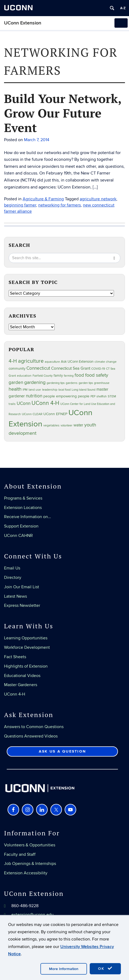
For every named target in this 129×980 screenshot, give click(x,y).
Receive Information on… (27, 517)
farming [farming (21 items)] (69, 376)
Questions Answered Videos (31, 736)
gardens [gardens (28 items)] (72, 383)
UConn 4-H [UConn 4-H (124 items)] (45, 403)
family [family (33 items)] (58, 376)
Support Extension (21, 526)
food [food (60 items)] (79, 375)
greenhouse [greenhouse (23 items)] (102, 383)
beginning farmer (20, 205)
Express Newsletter (22, 605)
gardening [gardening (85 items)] (35, 382)
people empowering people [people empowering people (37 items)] (66, 396)
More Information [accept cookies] (64, 969)
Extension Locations (23, 508)
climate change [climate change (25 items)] (106, 362)
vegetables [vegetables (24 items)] (51, 425)
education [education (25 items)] (24, 376)
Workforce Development (27, 647)
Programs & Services (23, 498)
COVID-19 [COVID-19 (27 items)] (98, 369)
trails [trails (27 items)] (12, 404)
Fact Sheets (15, 657)
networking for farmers (60, 205)
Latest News (15, 596)
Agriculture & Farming (43, 199)
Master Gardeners (21, 685)
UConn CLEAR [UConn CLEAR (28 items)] (32, 414)
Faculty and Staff (20, 854)
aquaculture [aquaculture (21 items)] (52, 362)
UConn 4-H (15, 694)
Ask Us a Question (62, 751)
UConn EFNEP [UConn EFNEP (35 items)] (55, 414)
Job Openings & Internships (30, 864)
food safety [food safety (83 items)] (97, 375)
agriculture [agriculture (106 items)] (31, 361)
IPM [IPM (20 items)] (25, 390)
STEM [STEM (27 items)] (112, 396)
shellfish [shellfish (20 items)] (102, 396)
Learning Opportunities (26, 638)
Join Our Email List (22, 587)
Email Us (12, 568)
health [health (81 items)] (15, 389)
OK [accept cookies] (105, 968)
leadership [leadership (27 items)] (50, 390)
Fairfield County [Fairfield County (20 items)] (43, 376)
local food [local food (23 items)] (64, 390)
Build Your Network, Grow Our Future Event (63, 113)
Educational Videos (22, 676)
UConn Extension (23, 23)
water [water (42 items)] (78, 425)
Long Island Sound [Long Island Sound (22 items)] (83, 390)
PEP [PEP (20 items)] (93, 396)
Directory (13, 578)
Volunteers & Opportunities (30, 845)
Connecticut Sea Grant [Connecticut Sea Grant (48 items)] (71, 368)
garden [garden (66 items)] (16, 382)
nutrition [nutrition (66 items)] (34, 396)
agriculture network (98, 199)
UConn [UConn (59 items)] (24, 404)
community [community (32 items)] (17, 369)
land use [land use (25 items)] (35, 390)
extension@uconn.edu (32, 915)
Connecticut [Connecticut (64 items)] (38, 368)
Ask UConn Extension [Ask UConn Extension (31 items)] (77, 362)
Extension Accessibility (26, 873)
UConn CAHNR (18, 536)
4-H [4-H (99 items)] (13, 361)
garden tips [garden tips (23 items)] (86, 383)
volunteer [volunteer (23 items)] (67, 425)
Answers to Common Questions (34, 727)
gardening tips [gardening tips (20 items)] (56, 383)
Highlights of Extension (26, 666)
